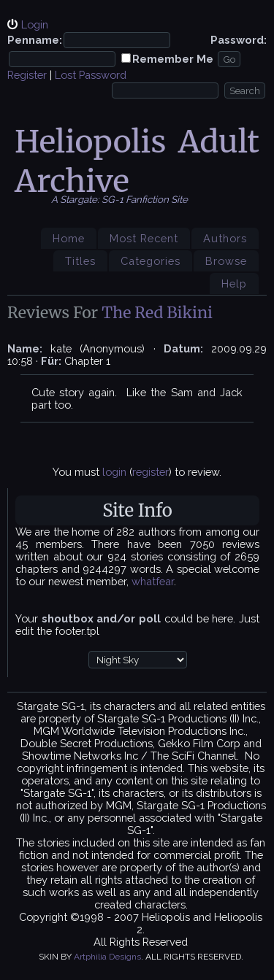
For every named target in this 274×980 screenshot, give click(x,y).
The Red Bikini (157, 313)
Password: (239, 40)
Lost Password (91, 75)
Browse (226, 261)
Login (35, 24)
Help (234, 283)
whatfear (153, 581)
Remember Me (173, 59)
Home (69, 238)
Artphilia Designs (107, 957)
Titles (80, 261)
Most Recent (144, 238)
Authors (225, 238)
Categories (151, 261)
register (151, 472)
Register (27, 75)
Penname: (35, 40)
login (114, 472)
